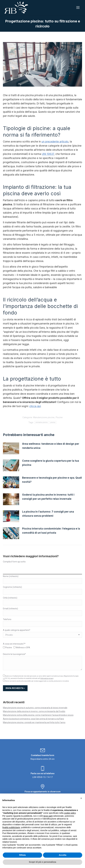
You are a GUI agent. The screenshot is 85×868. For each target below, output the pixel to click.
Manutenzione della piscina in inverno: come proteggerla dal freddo (34, 711)
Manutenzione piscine (44, 417)
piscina (53, 422)
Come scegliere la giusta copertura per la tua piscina (51, 463)
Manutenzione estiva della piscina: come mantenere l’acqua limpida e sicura (38, 715)
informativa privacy (47, 678)
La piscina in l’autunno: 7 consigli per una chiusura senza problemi (48, 514)
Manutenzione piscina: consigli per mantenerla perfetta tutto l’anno (34, 722)
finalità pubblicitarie (11, 827)
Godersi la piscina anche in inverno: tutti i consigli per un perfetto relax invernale (48, 497)
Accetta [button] (63, 855)
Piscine (59, 417)
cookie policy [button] (70, 813)
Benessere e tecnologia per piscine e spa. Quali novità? (52, 480)
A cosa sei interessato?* (14, 644)
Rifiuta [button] (22, 855)
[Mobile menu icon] (78, 8)
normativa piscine (42, 422)
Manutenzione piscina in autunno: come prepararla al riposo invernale (35, 708)
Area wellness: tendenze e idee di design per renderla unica (51, 446)
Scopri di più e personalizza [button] (42, 862)
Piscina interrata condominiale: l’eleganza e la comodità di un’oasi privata (51, 531)
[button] (81, 798)
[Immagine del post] (11, 448)
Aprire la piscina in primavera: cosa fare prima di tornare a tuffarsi (33, 719)
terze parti (48, 816)
